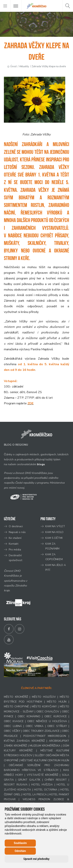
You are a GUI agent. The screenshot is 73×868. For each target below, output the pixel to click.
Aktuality (24, 66)
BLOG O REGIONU (16, 445)
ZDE (30, 403)
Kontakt (14, 544)
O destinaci (16, 526)
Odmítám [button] (20, 851)
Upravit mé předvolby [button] (36, 859)
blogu (41, 464)
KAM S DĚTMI (54, 538)
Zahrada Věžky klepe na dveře (49, 66)
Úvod (13, 66)
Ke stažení (15, 538)
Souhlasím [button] (20, 843)
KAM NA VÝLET (55, 526)
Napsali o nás (17, 532)
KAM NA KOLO (54, 532)
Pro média (15, 550)
